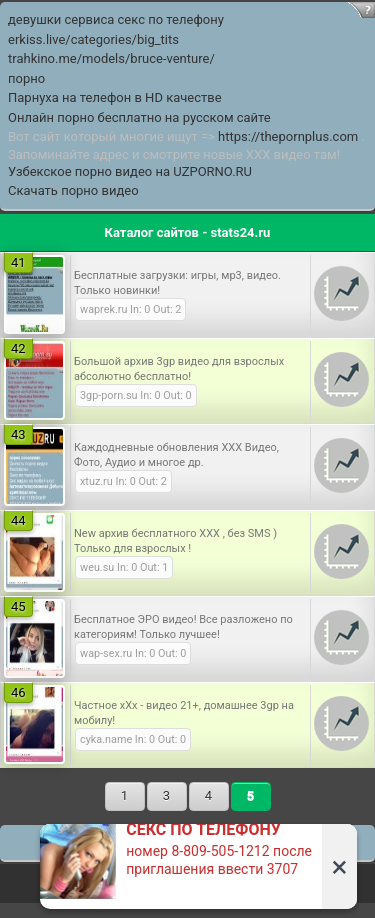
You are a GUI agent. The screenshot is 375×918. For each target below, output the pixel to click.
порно (26, 78)
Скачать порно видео (73, 190)
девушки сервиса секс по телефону (116, 19)
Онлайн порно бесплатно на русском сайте (139, 117)
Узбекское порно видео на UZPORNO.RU (130, 171)
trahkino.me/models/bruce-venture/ (111, 58)
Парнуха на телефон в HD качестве (115, 97)
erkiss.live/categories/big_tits (93, 39)
